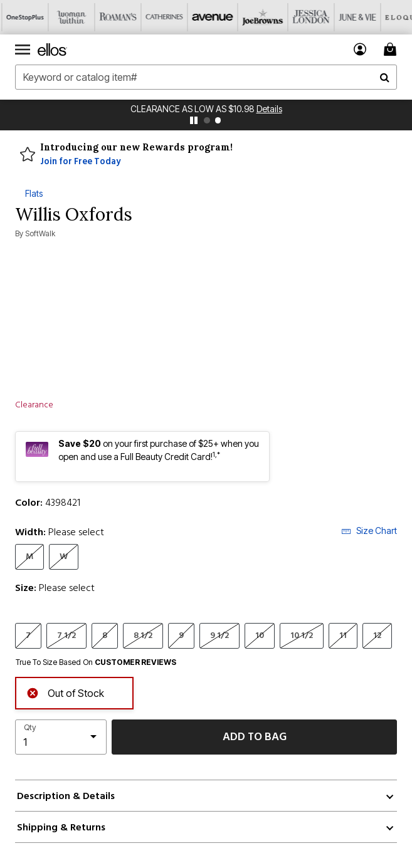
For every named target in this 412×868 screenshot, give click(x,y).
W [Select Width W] (64, 556)
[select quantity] (61, 737)
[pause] (194, 120)
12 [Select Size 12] (377, 635)
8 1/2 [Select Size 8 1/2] (143, 635)
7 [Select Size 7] (28, 635)
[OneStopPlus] (23, 17)
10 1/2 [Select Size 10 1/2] (302, 635)
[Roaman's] (116, 17)
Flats (34, 193)
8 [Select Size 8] (105, 635)
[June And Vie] (348, 17)
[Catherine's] (162, 17)
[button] (360, 49)
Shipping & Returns (61, 827)
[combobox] (206, 77)
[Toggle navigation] (23, 50)
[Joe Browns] (255, 17)
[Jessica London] (302, 17)
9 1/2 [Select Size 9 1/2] (219, 635)
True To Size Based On (96, 662)
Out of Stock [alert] (65, 692)
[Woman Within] (70, 17)
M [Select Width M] (29, 556)
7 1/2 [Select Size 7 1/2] (66, 635)
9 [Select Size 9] (181, 635)
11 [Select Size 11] (343, 635)
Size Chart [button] (369, 531)
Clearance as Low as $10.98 (193, 109)
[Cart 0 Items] (392, 49)
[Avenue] (209, 17)
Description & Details (66, 796)
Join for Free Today (80, 162)
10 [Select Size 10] (260, 635)
